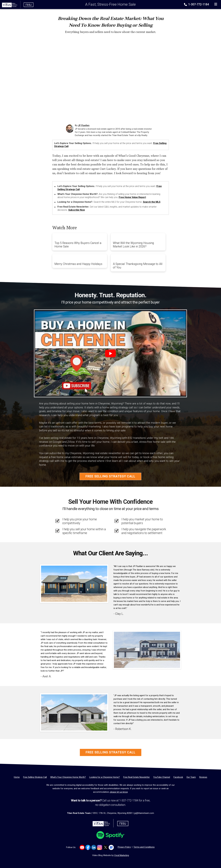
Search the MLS (152, 202)
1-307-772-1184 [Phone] (197, 4)
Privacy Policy (124, 847)
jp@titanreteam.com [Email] (144, 813)
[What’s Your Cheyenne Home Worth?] (68, 777)
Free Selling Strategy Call (110, 476)
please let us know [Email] (119, 792)
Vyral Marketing (122, 855)
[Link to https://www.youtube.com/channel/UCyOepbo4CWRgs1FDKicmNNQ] (82, 847)
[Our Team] (191, 777)
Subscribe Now (77, 210)
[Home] (17, 4)
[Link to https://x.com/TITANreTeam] (105, 847)
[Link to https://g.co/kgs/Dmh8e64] (111, 847)
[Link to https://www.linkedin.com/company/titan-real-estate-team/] (94, 847)
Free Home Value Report (132, 197)
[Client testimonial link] (74, 584)
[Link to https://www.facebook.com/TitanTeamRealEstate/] (88, 847)
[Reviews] (203, 777)
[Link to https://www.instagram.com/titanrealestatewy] (100, 847)
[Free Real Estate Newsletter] (137, 777)
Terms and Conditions (144, 847)
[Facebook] (178, 777)
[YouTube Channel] (162, 777)
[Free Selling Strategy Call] (35, 777)
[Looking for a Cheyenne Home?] (105, 777)
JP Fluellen (84, 125)
